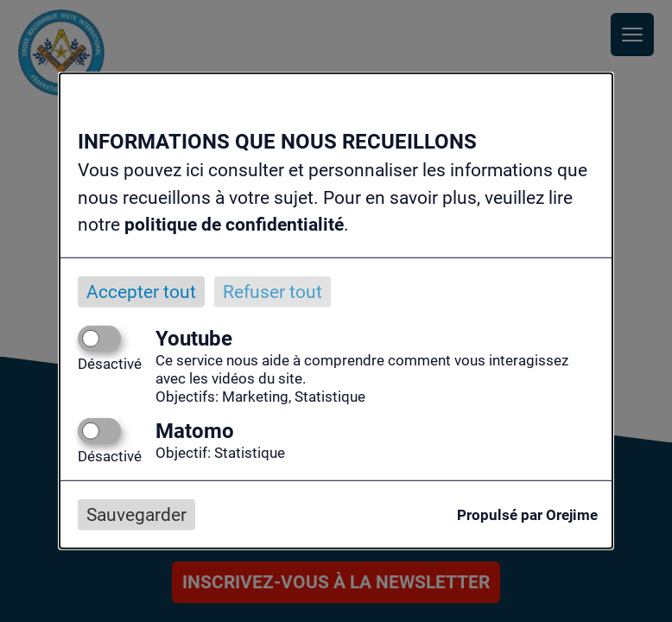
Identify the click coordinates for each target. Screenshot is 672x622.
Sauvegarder (136, 515)
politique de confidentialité (234, 225)
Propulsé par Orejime (527, 515)
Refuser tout (273, 291)
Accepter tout (141, 291)
